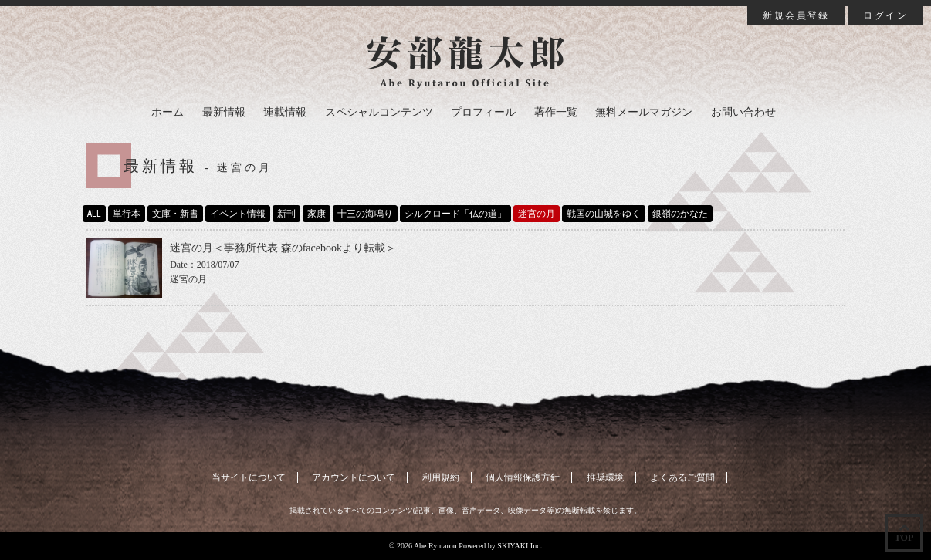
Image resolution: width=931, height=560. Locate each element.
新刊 (286, 214)
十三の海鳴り (365, 214)
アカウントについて (354, 477)
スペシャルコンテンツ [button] (379, 112)
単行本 (127, 214)
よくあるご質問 (682, 477)
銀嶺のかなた (680, 214)
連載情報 (285, 112)
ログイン (885, 15)
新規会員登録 (796, 15)
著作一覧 (556, 112)
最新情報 (224, 112)
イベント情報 (238, 214)
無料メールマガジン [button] (644, 112)
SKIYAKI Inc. (520, 546)
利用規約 (441, 477)
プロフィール (483, 112)
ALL (94, 214)
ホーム (168, 112)
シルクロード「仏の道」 (455, 214)
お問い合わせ (743, 112)
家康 (317, 214)
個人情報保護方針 (523, 477)
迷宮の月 (537, 214)
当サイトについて (249, 477)
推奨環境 (605, 477)
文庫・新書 (175, 214)
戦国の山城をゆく (604, 214)
